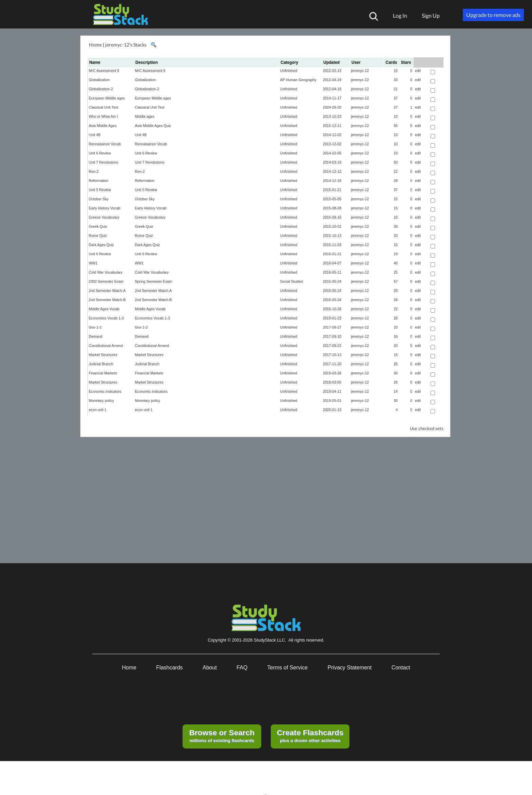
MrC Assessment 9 (104, 71)
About (210, 668)
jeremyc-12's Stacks (126, 45)
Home (95, 45)
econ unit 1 (98, 410)
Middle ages (145, 116)
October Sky (99, 199)
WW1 (93, 263)
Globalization (99, 80)
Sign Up (431, 15)
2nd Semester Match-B (107, 300)
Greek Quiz (98, 226)
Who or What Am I (103, 116)
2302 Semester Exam (106, 281)
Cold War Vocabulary (106, 272)
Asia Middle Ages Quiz (153, 126)
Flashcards (169, 668)
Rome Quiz (98, 236)
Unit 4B (95, 135)
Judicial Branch (101, 364)
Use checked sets (427, 429)
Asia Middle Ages (103, 126)
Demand (96, 336)
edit (418, 71)
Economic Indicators (105, 391)
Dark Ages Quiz (101, 245)
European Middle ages (107, 98)
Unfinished (289, 71)
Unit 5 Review (100, 190)
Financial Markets (103, 373)
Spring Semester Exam (154, 281)
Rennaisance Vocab (105, 144)
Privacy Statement (349, 668)
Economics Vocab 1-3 (106, 318)
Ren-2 (94, 171)
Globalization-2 (101, 89)
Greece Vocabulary (104, 217)
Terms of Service (288, 668)
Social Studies (292, 281)
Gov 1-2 (95, 327)
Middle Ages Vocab (104, 309)
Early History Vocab (105, 208)
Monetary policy (102, 401)
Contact (401, 668)
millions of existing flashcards (222, 736)
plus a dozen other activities (310, 736)
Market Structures (103, 355)
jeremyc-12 (360, 71)
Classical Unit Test (104, 107)
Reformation (99, 181)
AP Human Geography (298, 80)
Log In (400, 15)
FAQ (242, 668)
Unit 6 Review (100, 153)
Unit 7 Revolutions (103, 162)
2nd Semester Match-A (107, 291)
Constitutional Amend (106, 346)
